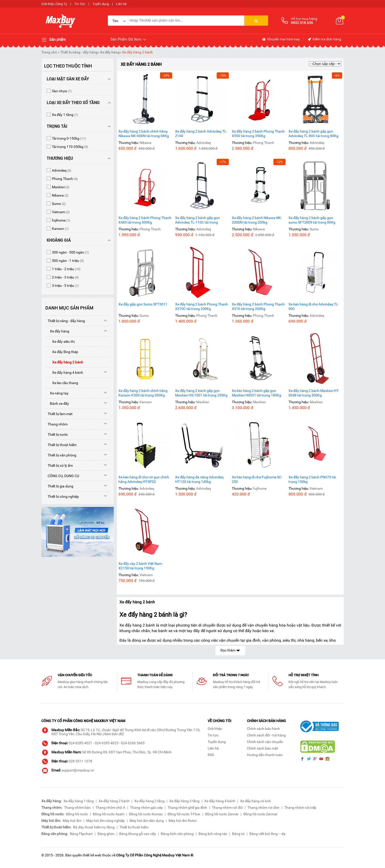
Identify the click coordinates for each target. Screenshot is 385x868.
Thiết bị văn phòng (61, 455)
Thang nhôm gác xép (146, 808)
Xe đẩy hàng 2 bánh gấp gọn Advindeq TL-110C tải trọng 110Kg (197, 220)
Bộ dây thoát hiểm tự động (94, 827)
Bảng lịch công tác (213, 834)
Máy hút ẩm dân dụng (147, 821)
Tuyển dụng (101, 4)
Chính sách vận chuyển (265, 742)
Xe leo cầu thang (62, 383)
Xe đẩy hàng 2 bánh (137, 52)
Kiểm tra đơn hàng (324, 39)
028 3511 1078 (80, 761)
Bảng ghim (106, 834)
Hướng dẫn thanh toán (265, 755)
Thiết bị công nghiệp (62, 497)
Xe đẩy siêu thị (60, 342)
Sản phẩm (54, 40)
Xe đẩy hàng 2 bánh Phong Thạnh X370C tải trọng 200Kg (202, 306)
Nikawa (146, 143)
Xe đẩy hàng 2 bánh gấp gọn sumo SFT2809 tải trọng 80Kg (312, 220)
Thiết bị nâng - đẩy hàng (79, 52)
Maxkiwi (203, 402)
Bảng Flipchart (81, 834)
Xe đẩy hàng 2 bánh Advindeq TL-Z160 (201, 134)
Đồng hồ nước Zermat (260, 814)
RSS (211, 755)
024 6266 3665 (133, 743)
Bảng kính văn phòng (177, 834)
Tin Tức (80, 4)
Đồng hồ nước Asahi (108, 814)
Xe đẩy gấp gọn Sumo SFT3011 (143, 304)
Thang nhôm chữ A (110, 808)
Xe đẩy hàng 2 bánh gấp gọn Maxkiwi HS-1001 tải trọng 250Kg (201, 393)
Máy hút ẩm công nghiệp (105, 821)
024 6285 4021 (80, 743)
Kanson (146, 402)
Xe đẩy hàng (110, 52)
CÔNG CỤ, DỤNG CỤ (62, 476)
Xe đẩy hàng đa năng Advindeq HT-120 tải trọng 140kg (199, 479)
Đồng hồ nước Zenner (222, 814)
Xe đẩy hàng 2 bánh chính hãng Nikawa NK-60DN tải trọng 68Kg (144, 134)
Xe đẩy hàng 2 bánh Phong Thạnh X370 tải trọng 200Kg (258, 306)
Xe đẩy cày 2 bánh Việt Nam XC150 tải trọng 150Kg (140, 566)
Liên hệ (121, 4)
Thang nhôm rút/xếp (300, 808)
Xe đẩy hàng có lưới (255, 801)
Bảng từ (238, 834)
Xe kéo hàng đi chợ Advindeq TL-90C (314, 306)
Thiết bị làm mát (59, 414)
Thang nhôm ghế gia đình (187, 808)
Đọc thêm (230, 650)
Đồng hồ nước (77, 814)
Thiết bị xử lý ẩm (59, 466)
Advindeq (204, 143)
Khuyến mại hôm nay (281, 39)
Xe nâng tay (57, 393)
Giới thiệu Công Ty (54, 4)
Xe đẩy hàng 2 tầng (149, 801)
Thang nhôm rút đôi (227, 808)
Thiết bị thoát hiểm (61, 445)
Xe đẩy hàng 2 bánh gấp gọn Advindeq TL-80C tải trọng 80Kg (313, 134)
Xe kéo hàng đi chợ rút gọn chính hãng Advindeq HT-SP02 (144, 479)
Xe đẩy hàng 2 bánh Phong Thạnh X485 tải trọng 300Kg (145, 220)
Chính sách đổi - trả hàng (266, 735)
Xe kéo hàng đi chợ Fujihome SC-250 (257, 479)
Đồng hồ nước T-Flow (184, 814)
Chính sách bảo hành (263, 729)
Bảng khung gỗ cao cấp (138, 834)
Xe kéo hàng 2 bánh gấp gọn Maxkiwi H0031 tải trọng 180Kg (256, 393)
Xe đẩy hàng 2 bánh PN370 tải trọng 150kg (312, 479)
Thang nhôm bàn (77, 808)
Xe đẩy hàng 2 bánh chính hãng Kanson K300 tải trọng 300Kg (143, 393)
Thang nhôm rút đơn (263, 808)
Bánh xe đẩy (57, 404)
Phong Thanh (264, 143)
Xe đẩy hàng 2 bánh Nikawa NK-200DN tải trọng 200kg (257, 220)
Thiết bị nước (57, 435)
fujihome (260, 488)
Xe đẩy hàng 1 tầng (79, 801)
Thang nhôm (56, 424)
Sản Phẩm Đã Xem (129, 39)
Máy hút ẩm (72, 821)
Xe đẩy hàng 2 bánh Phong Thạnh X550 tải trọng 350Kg (258, 134)
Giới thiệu (215, 729)
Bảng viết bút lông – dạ (267, 834)
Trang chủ (49, 52)
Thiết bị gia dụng (59, 486)
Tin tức (213, 735)
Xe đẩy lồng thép (62, 352)
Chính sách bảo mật (263, 748)
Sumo (314, 229)
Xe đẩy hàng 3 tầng (184, 801)
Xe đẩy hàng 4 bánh (64, 373)
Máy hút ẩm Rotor (183, 821)
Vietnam (316, 488)
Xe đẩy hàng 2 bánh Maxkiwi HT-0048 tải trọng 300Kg (314, 393)
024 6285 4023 (107, 743)
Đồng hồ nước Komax (146, 814)
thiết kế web (92, 855)
